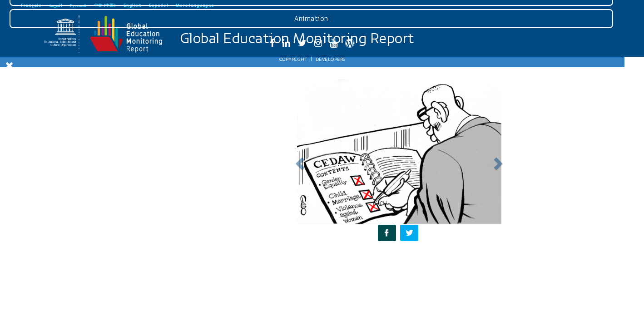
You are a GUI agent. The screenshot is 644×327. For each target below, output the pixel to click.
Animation (67, 276)
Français (31, 5)
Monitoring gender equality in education (68, 127)
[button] (299, 161)
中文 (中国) (105, 5)
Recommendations (68, 169)
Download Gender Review (68, 79)
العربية (56, 5)
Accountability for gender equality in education (68, 150)
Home (68, 94)
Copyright (49, 317)
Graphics (67, 254)
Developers (86, 317)
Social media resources (68, 183)
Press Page (67, 232)
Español (159, 5)
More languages (195, 5)
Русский (78, 5)
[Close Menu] (10, 65)
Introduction (68, 109)
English (133, 5)
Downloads (67, 209)
